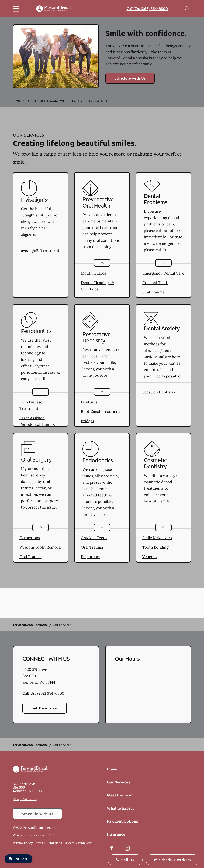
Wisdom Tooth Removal (40, 547)
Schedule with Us (130, 78)
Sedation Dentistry (159, 392)
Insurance (116, 834)
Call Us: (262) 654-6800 (147, 9)
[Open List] (102, 263)
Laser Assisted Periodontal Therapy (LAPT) (38, 424)
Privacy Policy (23, 843)
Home (112, 769)
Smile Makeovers (157, 538)
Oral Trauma (153, 292)
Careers (69, 843)
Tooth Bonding (155, 547)
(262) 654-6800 (97, 101)
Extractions (30, 538)
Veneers (149, 557)
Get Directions (45, 708)
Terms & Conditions (48, 843)
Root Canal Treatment (100, 411)
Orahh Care (84, 843)
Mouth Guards (94, 273)
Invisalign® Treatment (39, 250)
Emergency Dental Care (163, 273)
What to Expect (120, 808)
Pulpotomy (91, 557)
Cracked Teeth (155, 283)
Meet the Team (120, 795)
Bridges (88, 421)
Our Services (119, 782)
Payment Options (122, 821)
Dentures (89, 402)
